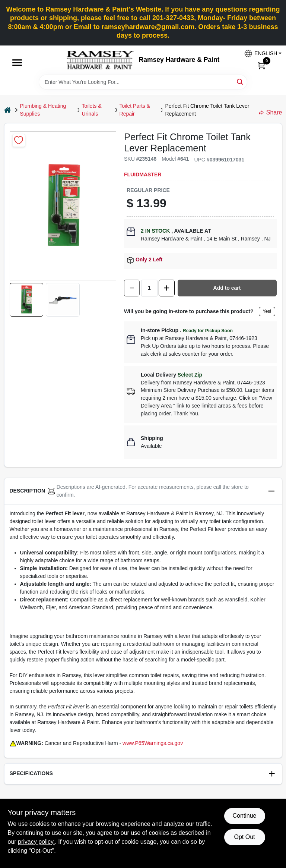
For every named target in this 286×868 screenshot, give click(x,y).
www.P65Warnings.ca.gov (153, 743)
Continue (244, 816)
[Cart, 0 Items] (261, 65)
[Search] (240, 81)
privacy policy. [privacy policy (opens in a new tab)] (36, 842)
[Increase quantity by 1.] (166, 288)
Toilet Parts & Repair (135, 110)
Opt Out (244, 837)
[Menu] (17, 63)
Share (271, 112)
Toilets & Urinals (92, 110)
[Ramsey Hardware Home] (100, 60)
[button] (260, 54)
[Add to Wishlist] (19, 140)
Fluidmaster (143, 174)
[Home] (7, 110)
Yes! (267, 311)
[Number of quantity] (149, 288)
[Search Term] (143, 82)
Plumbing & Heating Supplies (43, 110)
